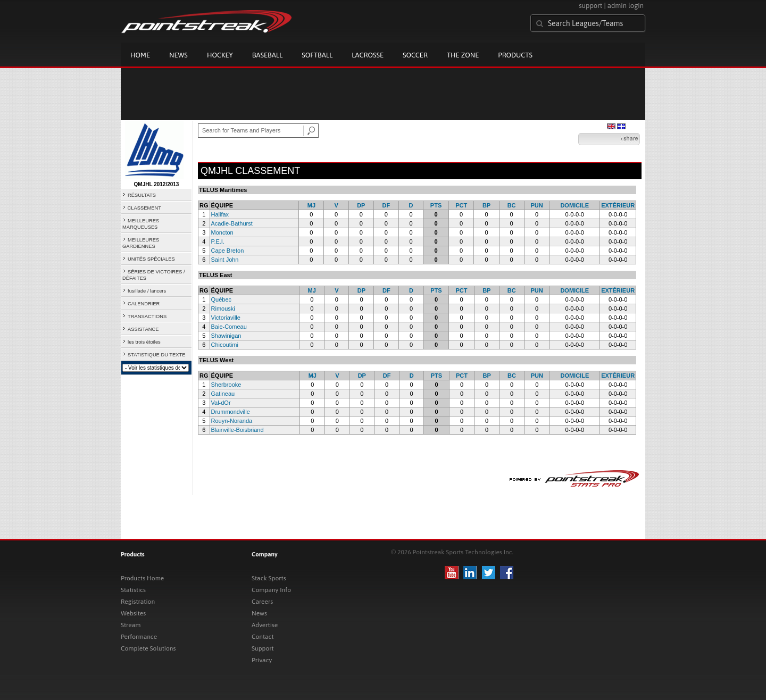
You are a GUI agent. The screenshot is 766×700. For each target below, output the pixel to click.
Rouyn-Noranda (232, 421)
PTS (436, 205)
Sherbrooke (226, 385)
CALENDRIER (144, 304)
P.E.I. (218, 241)
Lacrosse (368, 55)
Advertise (265, 625)
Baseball (268, 55)
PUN (536, 205)
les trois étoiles (144, 342)
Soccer (415, 55)
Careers (262, 602)
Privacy (262, 660)
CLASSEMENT (144, 208)
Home (140, 55)
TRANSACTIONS (147, 316)
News (178, 55)
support (590, 6)
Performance (139, 637)
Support (263, 648)
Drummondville (231, 412)
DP (361, 205)
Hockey (220, 55)
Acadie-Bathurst (232, 223)
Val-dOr (221, 403)
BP (486, 205)
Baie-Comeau (229, 327)
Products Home (142, 578)
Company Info (271, 590)
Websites (133, 613)
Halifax (220, 214)
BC (512, 205)
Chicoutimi (225, 345)
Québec (222, 299)
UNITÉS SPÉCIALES (151, 259)
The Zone (463, 55)
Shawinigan (226, 336)
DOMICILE (574, 205)
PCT (461, 205)
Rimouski (223, 309)
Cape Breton (228, 251)
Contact (263, 637)
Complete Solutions (148, 648)
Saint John (225, 260)
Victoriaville (226, 318)
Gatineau (223, 394)
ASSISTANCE (143, 329)
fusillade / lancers (147, 291)
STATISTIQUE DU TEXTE (156, 355)
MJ (311, 205)
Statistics (133, 590)
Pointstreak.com (206, 22)
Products (515, 55)
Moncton (222, 232)
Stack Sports (269, 578)
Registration (138, 602)
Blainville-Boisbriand (238, 430)
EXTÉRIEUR (618, 205)
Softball (317, 55)
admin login (626, 6)
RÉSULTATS (142, 195)
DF (386, 205)
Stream (131, 625)
